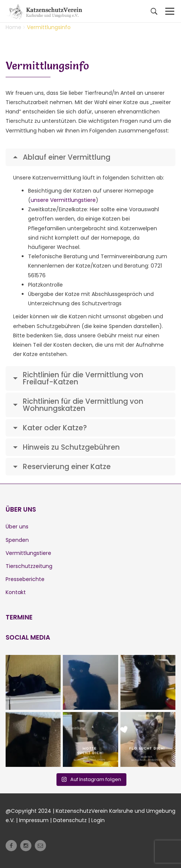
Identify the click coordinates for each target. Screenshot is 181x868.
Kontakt (16, 592)
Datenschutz (70, 820)
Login (98, 820)
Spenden (17, 540)
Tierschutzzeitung (29, 566)
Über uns (17, 527)
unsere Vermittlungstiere (63, 200)
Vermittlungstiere (28, 553)
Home (13, 27)
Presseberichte (25, 579)
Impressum (34, 820)
